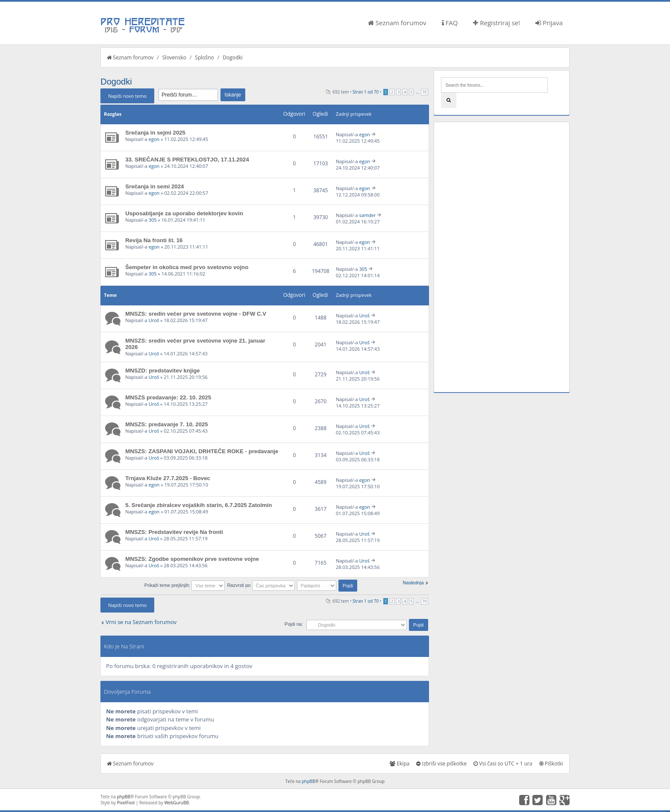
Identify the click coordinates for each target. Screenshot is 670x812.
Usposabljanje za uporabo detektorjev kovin (184, 213)
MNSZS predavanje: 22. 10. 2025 (168, 397)
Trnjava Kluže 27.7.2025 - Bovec (168, 478)
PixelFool (126, 803)
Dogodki (232, 57)
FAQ (450, 23)
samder (368, 215)
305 (153, 220)
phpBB (308, 781)
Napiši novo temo (127, 96)
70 (424, 92)
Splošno (204, 57)
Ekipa (400, 764)
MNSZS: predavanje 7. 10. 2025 (167, 424)
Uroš (154, 320)
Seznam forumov (397, 23)
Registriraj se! (497, 23)
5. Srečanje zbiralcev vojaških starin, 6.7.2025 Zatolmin (198, 505)
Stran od (366, 92)
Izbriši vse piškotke (441, 764)
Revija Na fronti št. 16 (154, 240)
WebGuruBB (176, 803)
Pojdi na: (294, 624)
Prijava (549, 23)
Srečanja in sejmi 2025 (155, 133)
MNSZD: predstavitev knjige (162, 371)
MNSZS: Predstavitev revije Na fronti (174, 532)
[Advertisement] (502, 257)
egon (154, 139)
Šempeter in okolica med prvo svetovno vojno (187, 267)
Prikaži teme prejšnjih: (185, 585)
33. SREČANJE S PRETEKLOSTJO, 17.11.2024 (187, 160)
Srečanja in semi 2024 (154, 186)
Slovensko (174, 57)
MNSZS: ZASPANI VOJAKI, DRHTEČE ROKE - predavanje (202, 451)
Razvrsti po (261, 585)
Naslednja (413, 583)
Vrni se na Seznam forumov (141, 622)
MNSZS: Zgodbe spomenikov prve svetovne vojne (192, 559)
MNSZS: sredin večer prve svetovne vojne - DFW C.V (196, 314)
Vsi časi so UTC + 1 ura (503, 764)
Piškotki (551, 764)
